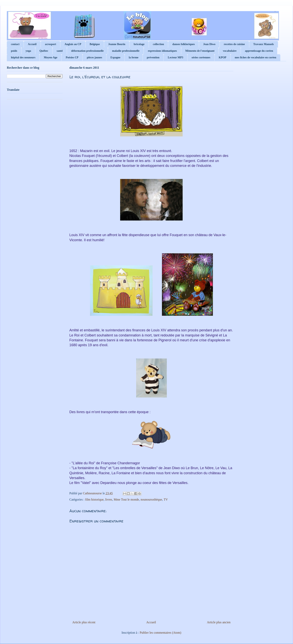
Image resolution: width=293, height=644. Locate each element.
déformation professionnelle (87, 51)
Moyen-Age (50, 57)
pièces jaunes (94, 57)
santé (60, 51)
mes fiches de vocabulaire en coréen (255, 57)
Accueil (32, 44)
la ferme (134, 57)
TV (166, 499)
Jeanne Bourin (117, 44)
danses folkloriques (184, 44)
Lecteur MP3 (176, 57)
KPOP (223, 57)
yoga (28, 51)
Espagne (116, 57)
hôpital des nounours (23, 57)
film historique (94, 499)
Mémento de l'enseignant (200, 51)
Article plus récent (84, 622)
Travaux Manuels (264, 44)
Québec (44, 51)
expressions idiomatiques (162, 51)
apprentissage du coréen (259, 51)
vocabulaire (230, 51)
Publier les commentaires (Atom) (160, 633)
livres (109, 499)
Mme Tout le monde (126, 499)
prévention (153, 57)
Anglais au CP (73, 44)
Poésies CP (72, 57)
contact (15, 44)
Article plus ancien (219, 622)
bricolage (139, 44)
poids (14, 51)
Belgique (95, 44)
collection (159, 44)
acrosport (50, 44)
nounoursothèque (151, 499)
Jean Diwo (209, 44)
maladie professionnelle (126, 51)
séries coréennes (201, 57)
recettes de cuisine (234, 44)
